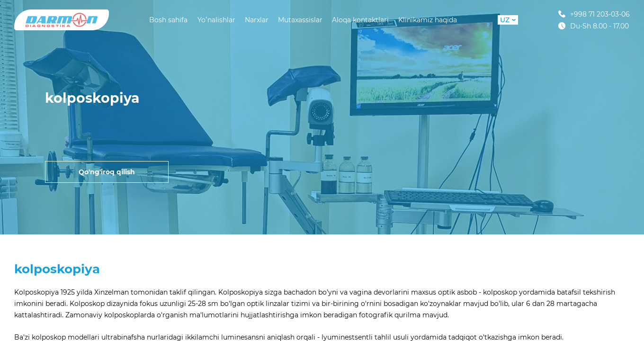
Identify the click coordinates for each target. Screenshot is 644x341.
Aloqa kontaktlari (360, 20)
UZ (508, 20)
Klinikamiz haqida (428, 20)
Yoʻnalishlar (216, 20)
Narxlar (257, 20)
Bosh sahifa (168, 20)
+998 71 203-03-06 (594, 14)
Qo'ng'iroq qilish (107, 172)
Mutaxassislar (300, 20)
